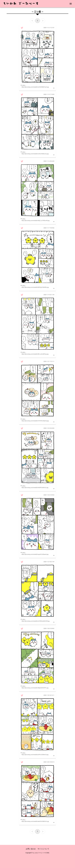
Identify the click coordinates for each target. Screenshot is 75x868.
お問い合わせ (31, 849)
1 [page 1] (37, 21)
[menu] (71, 4)
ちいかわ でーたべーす (39, 853)
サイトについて (43, 849)
